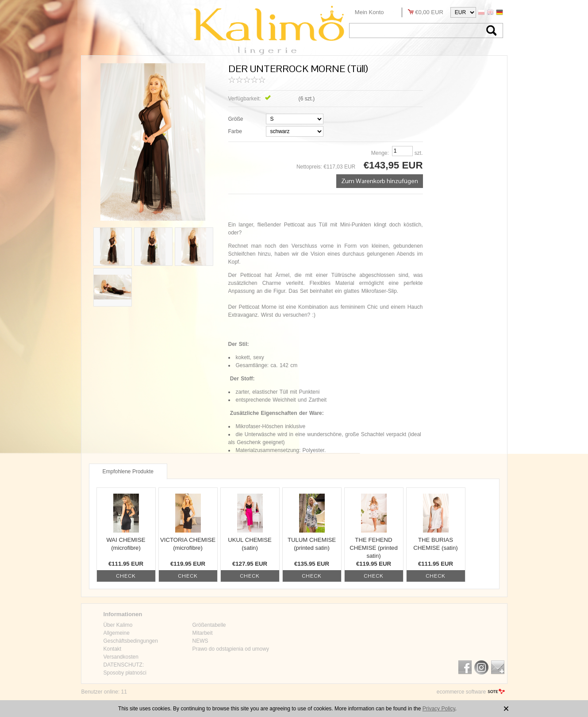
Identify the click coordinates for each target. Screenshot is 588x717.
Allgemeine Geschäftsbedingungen (131, 637)
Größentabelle (209, 625)
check (126, 576)
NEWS (200, 641)
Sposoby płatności (125, 673)
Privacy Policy (439, 709)
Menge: (380, 153)
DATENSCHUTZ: (124, 665)
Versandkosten (121, 657)
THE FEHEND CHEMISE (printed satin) (373, 548)
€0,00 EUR (429, 12)
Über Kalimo (118, 625)
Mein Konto (369, 12)
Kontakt (113, 649)
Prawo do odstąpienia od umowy (231, 649)
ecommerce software (461, 692)
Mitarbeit (203, 633)
